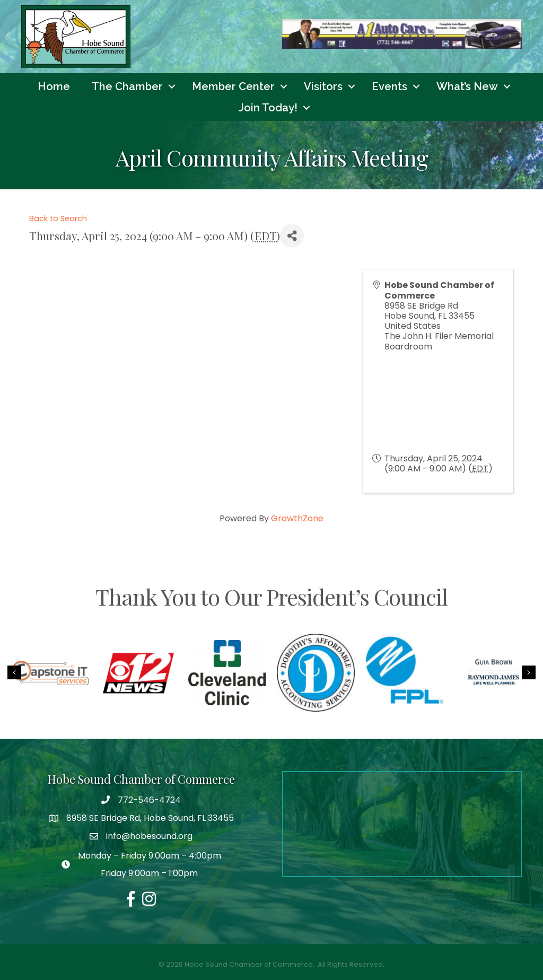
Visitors (323, 86)
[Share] (292, 236)
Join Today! (268, 108)
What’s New (467, 86)
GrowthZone (297, 518)
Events (389, 86)
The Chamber (127, 86)
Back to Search (58, 218)
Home (54, 86)
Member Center (233, 86)
